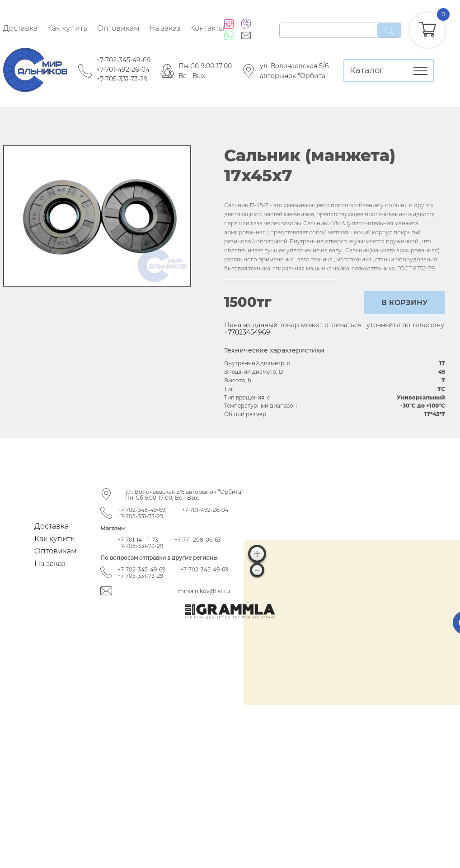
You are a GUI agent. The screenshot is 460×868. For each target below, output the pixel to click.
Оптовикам (118, 28)
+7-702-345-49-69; (142, 510)
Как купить (67, 28)
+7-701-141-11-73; (138, 540)
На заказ (165, 28)
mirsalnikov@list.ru (204, 591)
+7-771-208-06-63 (198, 540)
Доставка (20, 28)
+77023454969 (247, 332)
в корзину (405, 303)
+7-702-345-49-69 (124, 60)
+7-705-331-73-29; (141, 516)
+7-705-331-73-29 (122, 79)
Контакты (207, 28)
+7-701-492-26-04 (123, 70)
